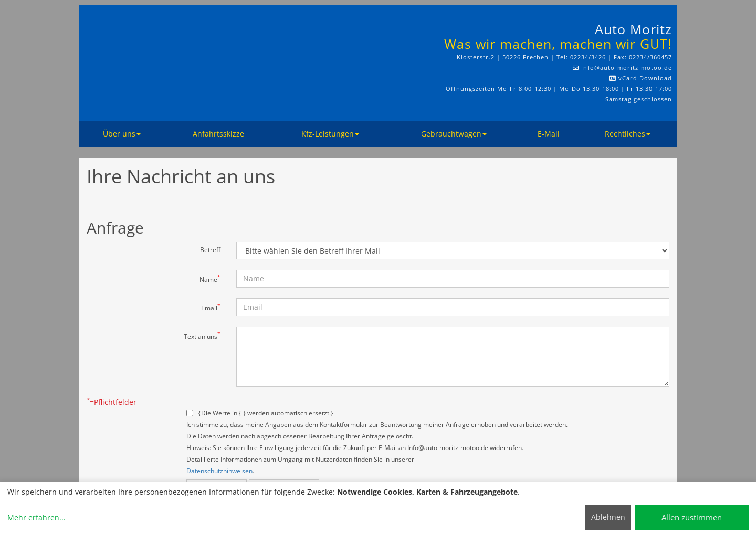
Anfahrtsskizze (218, 134)
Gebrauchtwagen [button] (454, 134)
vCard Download (640, 78)
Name (210, 279)
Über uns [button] (122, 134)
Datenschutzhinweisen (219, 471)
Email (211, 307)
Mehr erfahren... (36, 518)
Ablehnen (608, 517)
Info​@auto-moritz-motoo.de (627, 67)
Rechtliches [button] (628, 134)
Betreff (210, 250)
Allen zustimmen (692, 517)
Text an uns (202, 336)
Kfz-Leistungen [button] (330, 134)
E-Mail (549, 134)
